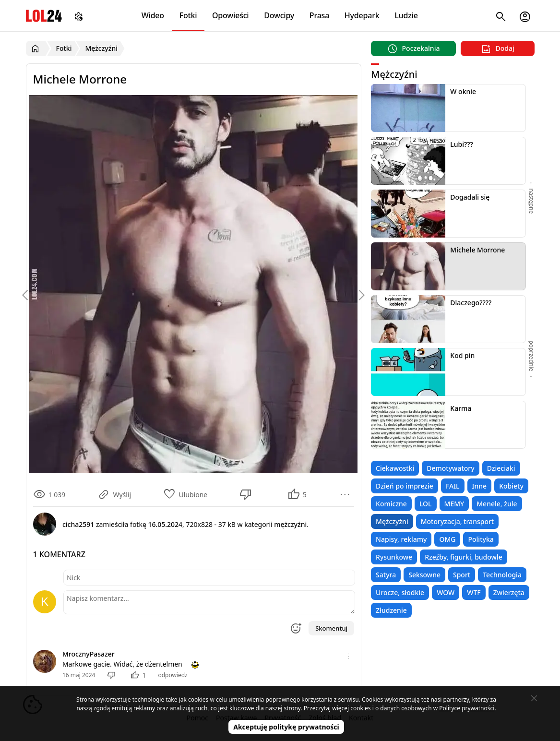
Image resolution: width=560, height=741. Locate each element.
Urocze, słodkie (400, 592)
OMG (447, 539)
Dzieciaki (501, 468)
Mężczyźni (392, 521)
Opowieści (231, 15)
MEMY (454, 504)
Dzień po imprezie (405, 486)
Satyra (386, 575)
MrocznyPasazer (89, 654)
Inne (480, 486)
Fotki (188, 15)
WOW (446, 592)
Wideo (153, 15)
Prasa (319, 15)
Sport (462, 575)
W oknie (463, 91)
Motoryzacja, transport (458, 521)
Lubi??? (462, 144)
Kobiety (511, 486)
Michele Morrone (477, 250)
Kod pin (462, 355)
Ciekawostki (395, 468)
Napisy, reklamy (401, 539)
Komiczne (391, 504)
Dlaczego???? (471, 303)
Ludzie (406, 15)
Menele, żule (497, 504)
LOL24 (44, 16)
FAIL (453, 486)
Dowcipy (279, 15)
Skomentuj (331, 628)
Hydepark (362, 15)
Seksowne (424, 575)
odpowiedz (173, 675)
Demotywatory (450, 468)
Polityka (481, 539)
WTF (474, 592)
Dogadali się (470, 197)
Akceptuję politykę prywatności (286, 727)
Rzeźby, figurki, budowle (464, 557)
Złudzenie (391, 610)
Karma (461, 408)
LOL (426, 504)
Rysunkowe (394, 557)
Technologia (502, 575)
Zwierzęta (509, 592)
